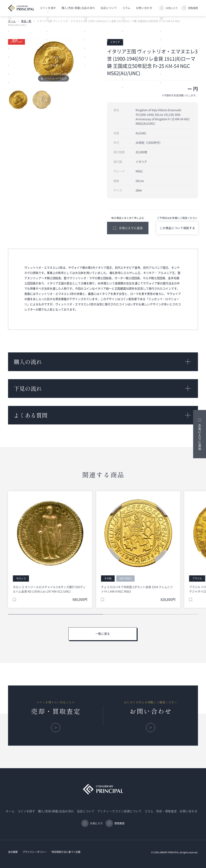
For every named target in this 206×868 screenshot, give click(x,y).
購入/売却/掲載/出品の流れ (78, 8)
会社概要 (13, 852)
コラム (126, 8)
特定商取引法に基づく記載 (66, 852)
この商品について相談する (177, 228)
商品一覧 (26, 21)
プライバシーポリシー (35, 852)
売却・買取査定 (166, 811)
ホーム (12, 21)
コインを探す (26, 811)
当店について (109, 8)
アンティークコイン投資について (120, 811)
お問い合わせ (144, 8)
